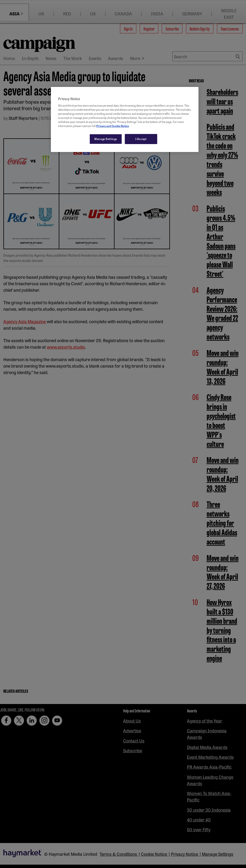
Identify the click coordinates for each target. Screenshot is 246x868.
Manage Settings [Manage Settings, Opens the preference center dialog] (106, 139)
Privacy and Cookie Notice (113, 126)
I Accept (141, 139)
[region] (125, 120)
